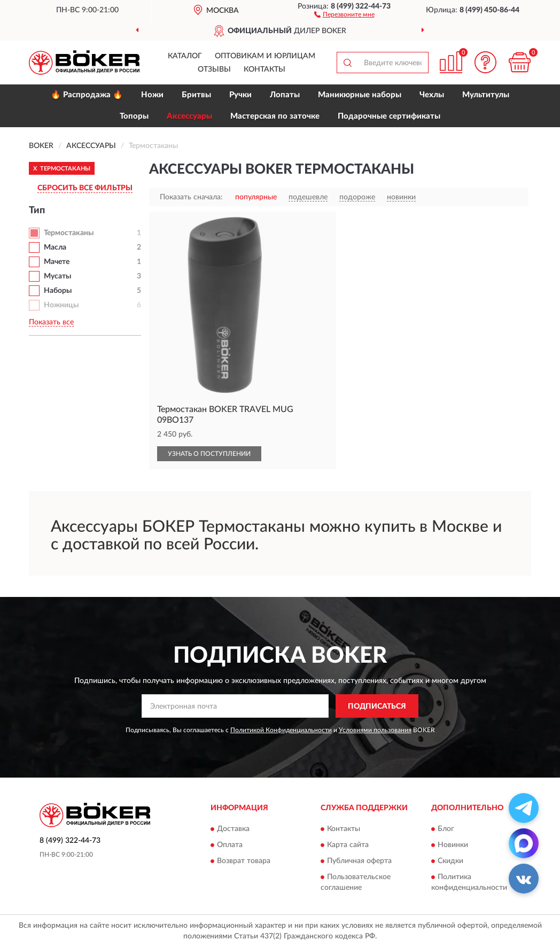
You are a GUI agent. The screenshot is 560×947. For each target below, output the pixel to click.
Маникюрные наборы (360, 95)
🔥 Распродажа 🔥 (87, 95)
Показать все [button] (51, 322)
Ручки (240, 95)
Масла (55, 247)
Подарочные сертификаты (389, 116)
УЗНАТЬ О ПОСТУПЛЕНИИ (209, 454)
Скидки (450, 861)
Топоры (134, 116)
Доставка (233, 829)
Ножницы (61, 305)
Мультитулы (486, 95)
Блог (446, 829)
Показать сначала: (191, 197)
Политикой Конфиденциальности (281, 730)
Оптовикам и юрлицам (265, 56)
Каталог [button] (185, 56)
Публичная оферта (359, 861)
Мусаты (57, 276)
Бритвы (196, 95)
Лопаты (285, 95)
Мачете (57, 262)
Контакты (265, 69)
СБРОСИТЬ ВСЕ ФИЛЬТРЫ (85, 188)
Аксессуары (189, 116)
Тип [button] (37, 211)
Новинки (453, 845)
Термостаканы (69, 233)
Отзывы (214, 69)
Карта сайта (348, 845)
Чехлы (432, 95)
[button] (344, 14)
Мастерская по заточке (275, 116)
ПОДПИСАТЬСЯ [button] (377, 707)
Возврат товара (244, 861)
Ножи (152, 95)
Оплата (230, 845)
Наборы (58, 291)
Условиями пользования (375, 730)
